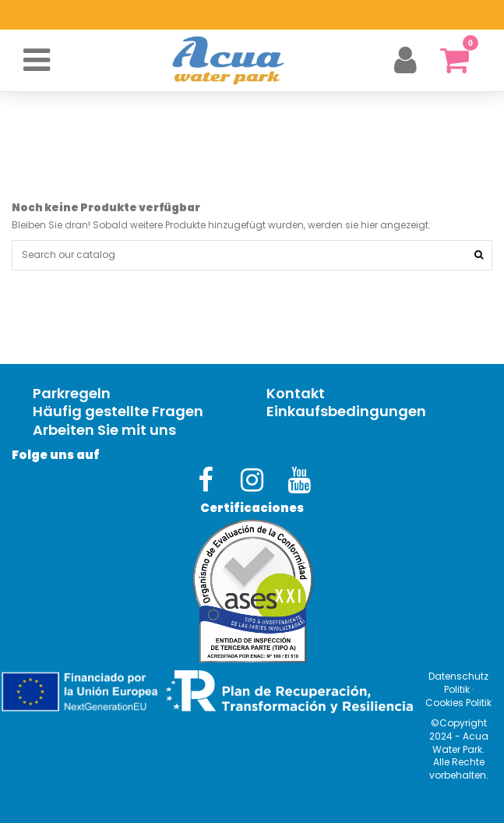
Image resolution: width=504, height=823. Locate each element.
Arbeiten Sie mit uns (104, 431)
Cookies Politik (458, 703)
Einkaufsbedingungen (346, 412)
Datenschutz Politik (458, 683)
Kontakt (296, 394)
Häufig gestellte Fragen (118, 412)
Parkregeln (72, 394)
